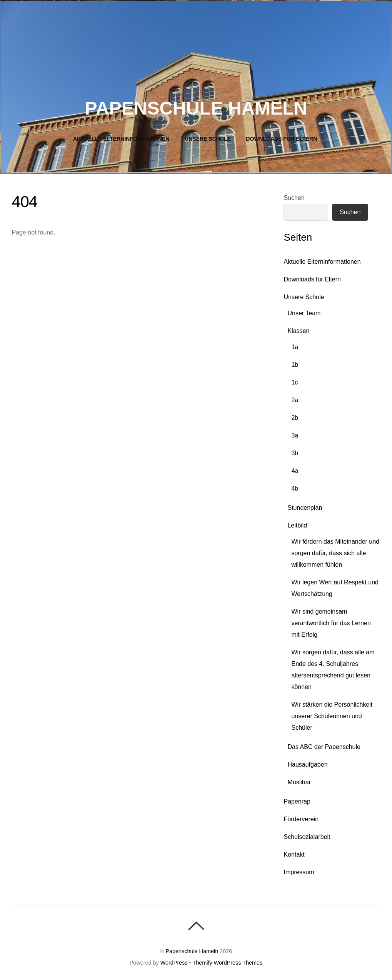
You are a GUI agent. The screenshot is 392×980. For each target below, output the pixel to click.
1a (295, 347)
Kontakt (294, 854)
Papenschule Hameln (192, 951)
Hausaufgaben (307, 765)
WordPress (174, 963)
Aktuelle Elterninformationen (121, 139)
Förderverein (301, 819)
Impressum (299, 872)
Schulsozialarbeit (307, 837)
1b (295, 365)
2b (295, 418)
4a (295, 471)
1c (294, 382)
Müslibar (299, 782)
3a (295, 435)
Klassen (298, 331)
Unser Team (304, 313)
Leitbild (297, 525)
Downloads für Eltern (281, 139)
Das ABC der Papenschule (324, 747)
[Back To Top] (196, 926)
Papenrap (297, 801)
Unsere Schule (208, 139)
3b (295, 453)
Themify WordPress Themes (227, 963)
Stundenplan (305, 508)
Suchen (294, 198)
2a (295, 400)
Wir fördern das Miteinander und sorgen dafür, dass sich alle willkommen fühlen (335, 553)
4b (295, 488)
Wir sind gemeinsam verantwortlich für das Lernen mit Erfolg (331, 623)
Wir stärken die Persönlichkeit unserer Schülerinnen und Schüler (332, 716)
